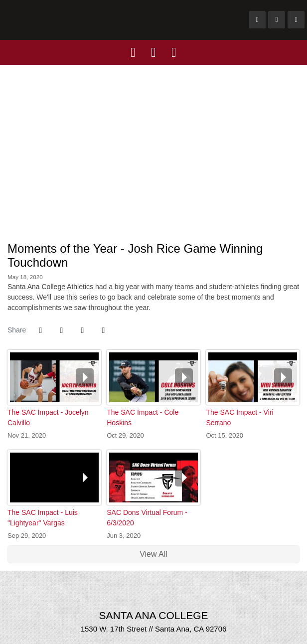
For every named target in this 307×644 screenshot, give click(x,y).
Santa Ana (118, 20)
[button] (103, 330)
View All (153, 554)
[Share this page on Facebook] (40, 330)
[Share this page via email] (82, 330)
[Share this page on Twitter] (61, 330)
